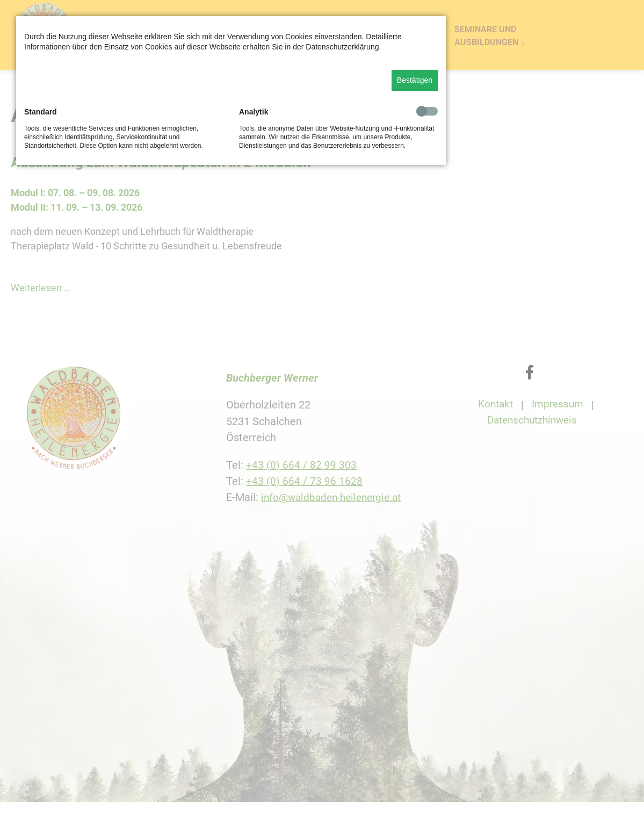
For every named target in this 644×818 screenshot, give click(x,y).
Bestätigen (415, 80)
